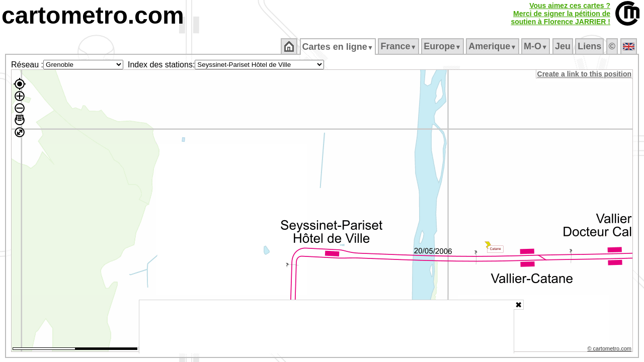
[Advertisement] (327, 327)
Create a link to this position (585, 74)
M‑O (537, 46)
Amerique (493, 46)
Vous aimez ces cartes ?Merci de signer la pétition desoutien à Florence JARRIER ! (560, 14)
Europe (443, 46)
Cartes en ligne (338, 47)
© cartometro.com (610, 350)
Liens (590, 46)
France (399, 46)
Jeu (563, 46)
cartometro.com (93, 15)
